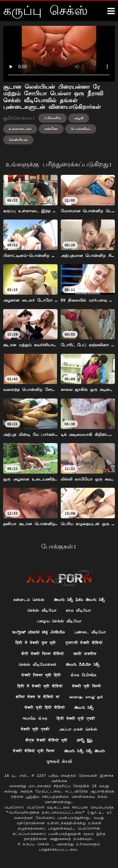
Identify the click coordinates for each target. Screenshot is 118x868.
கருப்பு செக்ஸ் (37, 844)
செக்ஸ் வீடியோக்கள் (38, 664)
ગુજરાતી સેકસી (59, 762)
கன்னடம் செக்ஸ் (29, 600)
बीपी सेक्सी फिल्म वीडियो (43, 654)
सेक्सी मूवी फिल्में (86, 686)
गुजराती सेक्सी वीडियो (84, 643)
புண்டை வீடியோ (90, 632)
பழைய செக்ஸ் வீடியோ (59, 621)
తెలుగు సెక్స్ (84, 707)
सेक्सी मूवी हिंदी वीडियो (45, 707)
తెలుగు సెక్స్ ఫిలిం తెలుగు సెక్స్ (79, 600)
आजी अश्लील (85, 654)
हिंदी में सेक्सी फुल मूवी (36, 643)
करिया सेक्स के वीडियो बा (38, 697)
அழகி (79, 118)
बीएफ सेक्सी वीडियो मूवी (47, 740)
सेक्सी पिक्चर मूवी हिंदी (41, 675)
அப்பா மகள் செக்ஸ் (78, 729)
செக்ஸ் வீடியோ (42, 610)
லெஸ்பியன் (18, 140)
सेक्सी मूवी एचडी (35, 729)
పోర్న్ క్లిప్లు (85, 740)
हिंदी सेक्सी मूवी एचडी (76, 718)
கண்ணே (51, 129)
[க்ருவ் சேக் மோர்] (111, 11)
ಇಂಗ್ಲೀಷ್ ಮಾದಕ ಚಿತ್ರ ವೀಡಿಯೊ (38, 632)
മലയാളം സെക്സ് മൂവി (86, 697)
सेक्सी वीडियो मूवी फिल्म (34, 751)
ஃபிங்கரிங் (53, 118)
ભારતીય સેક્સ (35, 718)
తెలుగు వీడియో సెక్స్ (83, 664)
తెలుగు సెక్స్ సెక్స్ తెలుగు (85, 751)
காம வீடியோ (78, 610)
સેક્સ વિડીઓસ (84, 675)
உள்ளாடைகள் (20, 129)
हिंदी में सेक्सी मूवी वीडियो (40, 686)
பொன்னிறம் (81, 129)
